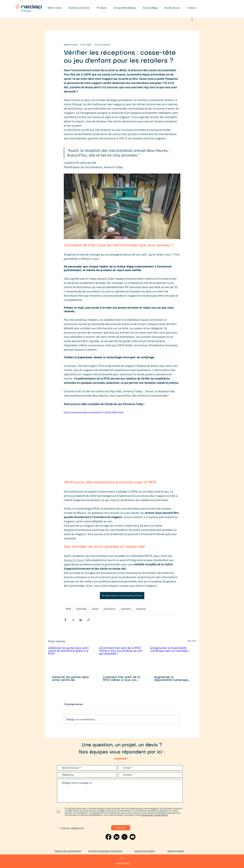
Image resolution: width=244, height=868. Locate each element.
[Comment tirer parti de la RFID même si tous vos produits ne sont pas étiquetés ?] (122, 659)
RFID (68, 609)
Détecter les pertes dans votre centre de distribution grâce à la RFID (70, 679)
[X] (125, 837)
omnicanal (81, 609)
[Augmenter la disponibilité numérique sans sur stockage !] (173, 659)
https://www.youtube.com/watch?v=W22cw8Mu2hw (94, 412)
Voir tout (192, 641)
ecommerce (110, 609)
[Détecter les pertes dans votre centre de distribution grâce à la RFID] (71, 659)
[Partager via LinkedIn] (81, 620)
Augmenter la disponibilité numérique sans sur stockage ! (171, 679)
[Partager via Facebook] (65, 620)
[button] (79, 8)
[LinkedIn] (116, 837)
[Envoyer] (121, 828)
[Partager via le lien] (88, 620)
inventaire (126, 609)
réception (141, 609)
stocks (95, 609)
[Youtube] (133, 837)
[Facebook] (108, 837)
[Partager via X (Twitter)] (73, 620)
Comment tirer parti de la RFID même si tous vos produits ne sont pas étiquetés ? (121, 679)
